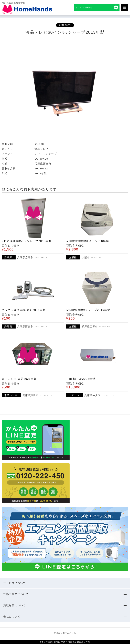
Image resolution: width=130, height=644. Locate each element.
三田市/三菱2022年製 (81, 379)
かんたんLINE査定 (84, 8)
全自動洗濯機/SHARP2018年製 (88, 241)
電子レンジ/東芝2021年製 (19, 379)
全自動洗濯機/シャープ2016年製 (88, 310)
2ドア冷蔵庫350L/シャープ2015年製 (27, 241)
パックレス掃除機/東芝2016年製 (24, 310)
